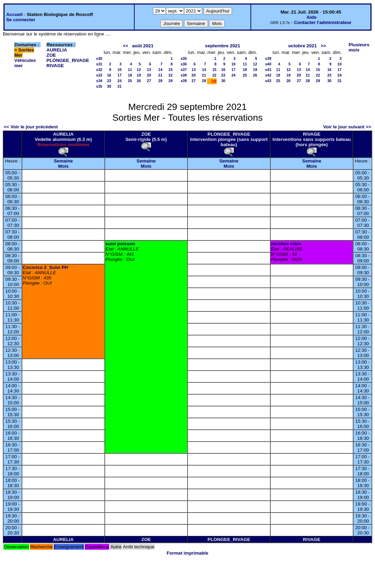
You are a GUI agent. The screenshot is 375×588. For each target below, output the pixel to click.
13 (149, 70)
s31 (99, 64)
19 (139, 75)
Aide (312, 17)
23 (109, 81)
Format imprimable (187, 553)
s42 (268, 75)
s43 (268, 81)
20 (149, 75)
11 (130, 70)
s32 (99, 70)
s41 (268, 70)
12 (139, 70)
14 (160, 70)
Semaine (63, 161)
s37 (184, 70)
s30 (99, 58)
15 (170, 70)
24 (120, 81)
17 (120, 75)
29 (170, 81)
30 (109, 86)
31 (120, 86)
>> (324, 46)
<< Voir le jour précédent (31, 127)
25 (130, 81)
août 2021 (143, 46)
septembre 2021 (223, 46)
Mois (63, 166)
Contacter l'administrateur (323, 22)
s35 (99, 86)
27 (149, 81)
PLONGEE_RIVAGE (68, 60)
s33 (99, 75)
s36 (184, 64)
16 (109, 75)
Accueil (14, 14)
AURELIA (57, 50)
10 (120, 70)
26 (139, 81)
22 (170, 75)
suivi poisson (120, 244)
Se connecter (21, 20)
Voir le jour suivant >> (347, 127)
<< (126, 46)
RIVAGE (55, 66)
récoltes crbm (286, 244)
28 (160, 81)
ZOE (51, 55)
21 (160, 75)
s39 (184, 81)
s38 (184, 75)
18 (130, 75)
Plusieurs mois (359, 47)
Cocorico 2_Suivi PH (45, 267)
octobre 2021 (302, 46)
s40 (268, 64)
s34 (99, 81)
